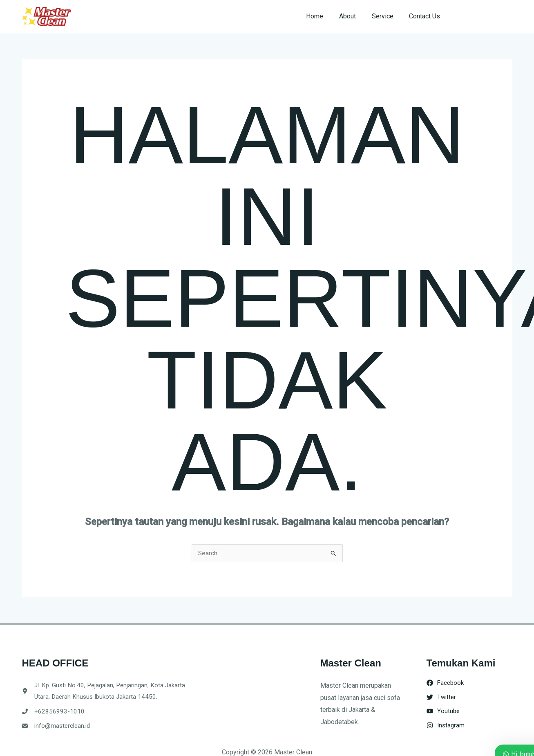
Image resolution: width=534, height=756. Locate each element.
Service (387, 16)
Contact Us (426, 16)
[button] (484, 16)
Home (324, 16)
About (354, 16)
